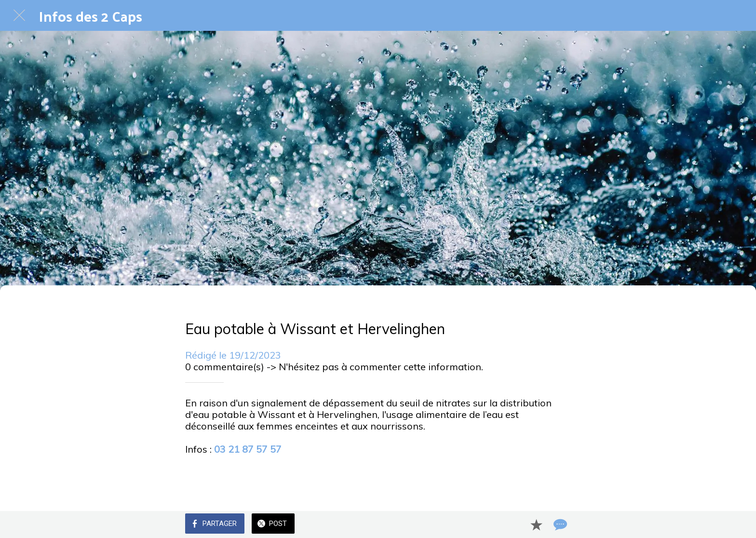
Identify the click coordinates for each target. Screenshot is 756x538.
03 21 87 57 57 (248, 449)
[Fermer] (19, 15)
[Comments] (559, 525)
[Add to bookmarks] (536, 525)
